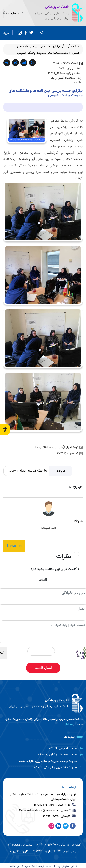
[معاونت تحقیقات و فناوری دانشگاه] (43, 755)
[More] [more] (69, 725)
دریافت (61, 471)
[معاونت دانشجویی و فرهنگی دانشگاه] (43, 767)
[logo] (43, 703)
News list (14, 546)
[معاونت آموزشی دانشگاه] (43, 748)
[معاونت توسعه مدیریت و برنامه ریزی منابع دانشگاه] (43, 761)
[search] (42, 33)
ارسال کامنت (43, 668)
